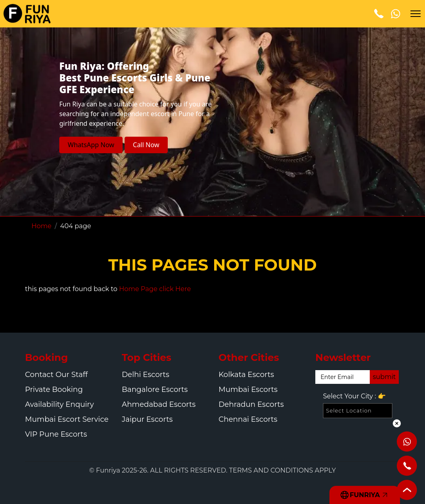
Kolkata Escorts (246, 375)
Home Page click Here (155, 289)
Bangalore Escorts (155, 389)
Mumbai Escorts (248, 389)
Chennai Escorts (248, 419)
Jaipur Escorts (147, 419)
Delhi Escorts (146, 375)
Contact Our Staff (56, 375)
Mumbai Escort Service (67, 419)
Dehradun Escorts (251, 404)
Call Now (146, 145)
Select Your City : (354, 396)
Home (42, 226)
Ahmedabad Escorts (159, 404)
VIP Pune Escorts (56, 434)
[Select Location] (358, 411)
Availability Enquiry (59, 404)
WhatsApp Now (91, 145)
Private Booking (54, 389)
